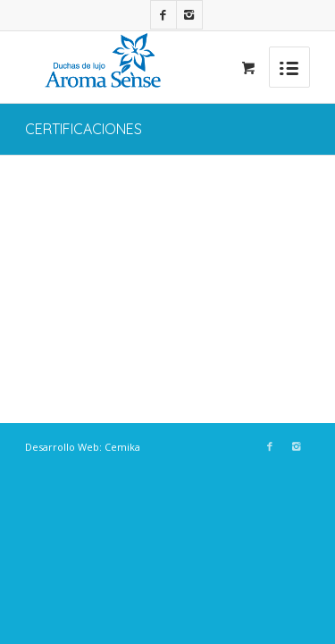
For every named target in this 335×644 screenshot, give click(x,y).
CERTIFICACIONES (84, 129)
